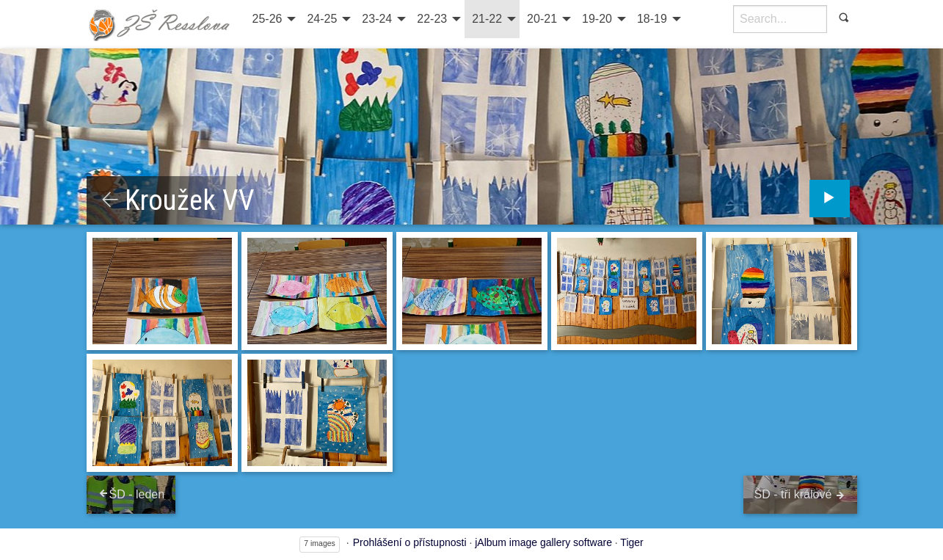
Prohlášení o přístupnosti (410, 542)
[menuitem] (273, 19)
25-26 (267, 19)
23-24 (377, 19)
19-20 (597, 19)
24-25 (322, 19)
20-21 (542, 19)
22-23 (432, 19)
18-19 (652, 19)
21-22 (487, 19)
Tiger (631, 542)
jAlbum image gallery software (543, 542)
